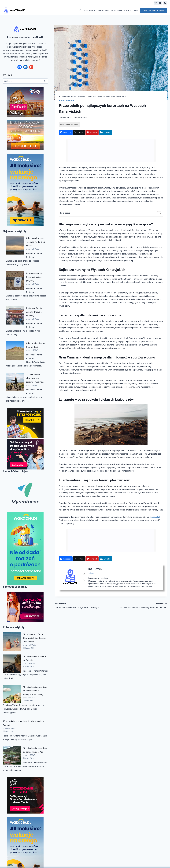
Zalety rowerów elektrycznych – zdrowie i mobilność (35, 378)
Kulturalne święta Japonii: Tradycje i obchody (34, 312)
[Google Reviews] (165, 3)
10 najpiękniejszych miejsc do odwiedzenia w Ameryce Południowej (35, 691)
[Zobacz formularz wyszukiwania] (150, 3)
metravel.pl (155, 517)
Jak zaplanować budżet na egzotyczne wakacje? (82, 609)
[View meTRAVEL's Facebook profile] (84, 579)
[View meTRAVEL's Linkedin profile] (84, 584)
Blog (136, 10)
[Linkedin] (160, 3)
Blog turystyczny (66, 101)
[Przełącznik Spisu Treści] (158, 213)
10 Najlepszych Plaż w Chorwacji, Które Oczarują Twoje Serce (35, 638)
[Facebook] (156, 3)
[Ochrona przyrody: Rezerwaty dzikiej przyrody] (15, 280)
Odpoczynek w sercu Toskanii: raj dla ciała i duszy (36, 242)
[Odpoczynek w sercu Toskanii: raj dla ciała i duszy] (15, 245)
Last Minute (90, 10)
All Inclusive (116, 10)
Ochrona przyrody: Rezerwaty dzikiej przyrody (35, 277)
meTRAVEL (67, 117)
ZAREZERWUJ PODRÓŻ (154, 10)
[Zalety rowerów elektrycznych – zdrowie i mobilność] (15, 382)
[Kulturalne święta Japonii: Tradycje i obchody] (15, 315)
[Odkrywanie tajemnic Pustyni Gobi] (15, 350)
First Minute (103, 10)
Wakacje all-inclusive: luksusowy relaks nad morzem (140, 609)
